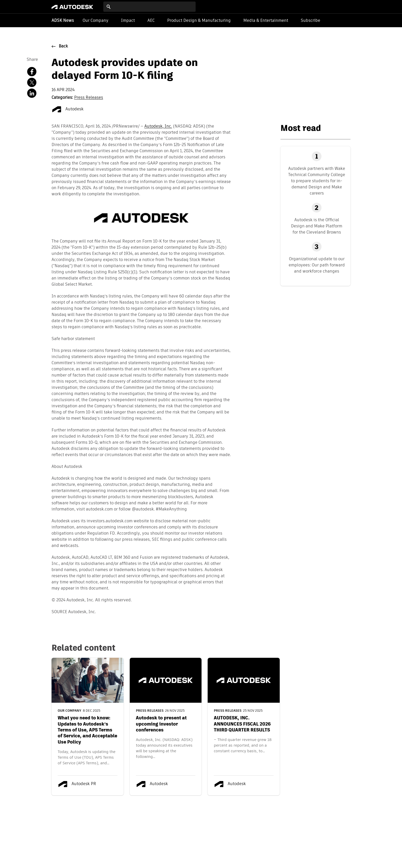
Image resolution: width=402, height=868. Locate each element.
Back (63, 46)
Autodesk (68, 109)
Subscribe (310, 20)
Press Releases (89, 98)
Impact (128, 20)
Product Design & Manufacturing (199, 20)
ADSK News (63, 21)
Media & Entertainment (266, 20)
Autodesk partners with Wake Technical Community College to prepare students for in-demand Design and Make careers (317, 181)
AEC (151, 20)
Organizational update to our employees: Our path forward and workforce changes (317, 265)
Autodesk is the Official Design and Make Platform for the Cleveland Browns (317, 226)
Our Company (96, 20)
